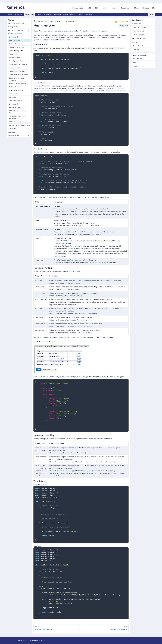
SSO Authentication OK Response (17, 117)
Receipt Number (15, 68)
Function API (137, 24)
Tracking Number (15, 57)
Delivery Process (15, 87)
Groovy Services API (15, 34)
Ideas (136, 8)
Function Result (139, 31)
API (90, 8)
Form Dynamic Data (16, 61)
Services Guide (29, 15)
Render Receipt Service (17, 83)
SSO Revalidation (15, 107)
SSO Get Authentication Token (17, 112)
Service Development (16, 30)
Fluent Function (15, 40)
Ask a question (138, 59)
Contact (146, 8)
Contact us (136, 66)
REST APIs (12, 132)
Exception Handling (139, 38)
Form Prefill (13, 54)
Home (10, 15)
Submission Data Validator (18, 75)
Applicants (58, 15)
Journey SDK (18, 15)
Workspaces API (14, 135)
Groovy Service (14, 104)
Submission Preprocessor (18, 64)
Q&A (97, 8)
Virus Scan (13, 129)
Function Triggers (138, 35)
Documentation (78, 8)
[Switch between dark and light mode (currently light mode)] (123, 22)
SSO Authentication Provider (19, 122)
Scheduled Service (16, 101)
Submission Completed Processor (17, 79)
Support (135, 62)
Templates (136, 42)
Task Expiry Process (16, 90)
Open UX (39, 15)
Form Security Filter (16, 51)
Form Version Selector (17, 47)
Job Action (13, 97)
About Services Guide (16, 23)
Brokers (66, 15)
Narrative (80, 15)
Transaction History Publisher (19, 125)
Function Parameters (140, 27)
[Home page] (34, 21)
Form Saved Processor (17, 71)
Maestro (73, 15)
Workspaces (48, 15)
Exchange (89, 15)
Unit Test (136, 50)
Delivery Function (15, 44)
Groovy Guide (13, 27)
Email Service (14, 94)
